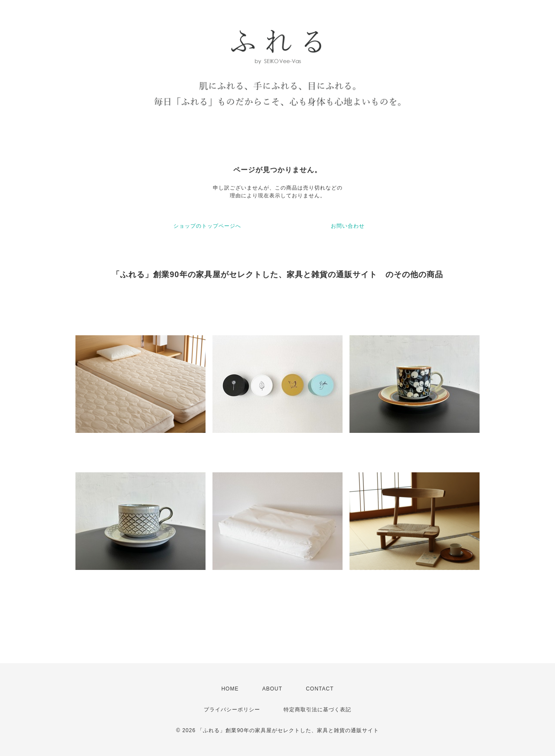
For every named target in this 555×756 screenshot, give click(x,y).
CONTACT (320, 689)
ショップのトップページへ (207, 226)
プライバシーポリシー (232, 710)
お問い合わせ (348, 226)
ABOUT (272, 689)
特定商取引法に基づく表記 (317, 710)
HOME (230, 689)
